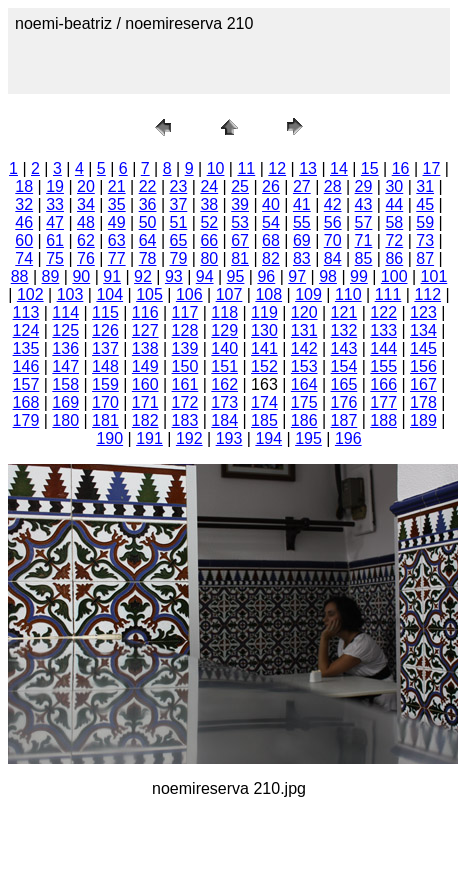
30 (394, 186)
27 (302, 186)
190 (109, 438)
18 (24, 186)
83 (302, 258)
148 (105, 366)
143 (344, 348)
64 (148, 240)
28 (333, 186)
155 (383, 366)
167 (423, 384)
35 (117, 204)
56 (333, 222)
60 (24, 240)
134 (423, 330)
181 (105, 420)
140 (224, 348)
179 (26, 420)
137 (105, 348)
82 (271, 258)
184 (224, 420)
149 (145, 366)
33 (55, 204)
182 (145, 420)
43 (364, 204)
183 (185, 420)
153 (304, 366)
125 (65, 330)
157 (26, 384)
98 (328, 276)
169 (65, 402)
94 (205, 276)
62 (86, 240)
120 (304, 312)
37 (179, 204)
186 (304, 420)
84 (333, 258)
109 (308, 294)
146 (26, 366)
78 (148, 258)
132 (344, 330)
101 (434, 276)
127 (145, 330)
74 (24, 258)
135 (26, 348)
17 (432, 168)
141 (264, 348)
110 (348, 294)
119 (264, 312)
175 (304, 402)
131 (304, 330)
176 (344, 402)
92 (143, 276)
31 (425, 186)
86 (394, 258)
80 (209, 258)
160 (145, 384)
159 (105, 384)
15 (370, 168)
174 (264, 402)
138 (145, 348)
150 (185, 366)
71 (364, 240)
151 (224, 366)
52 (209, 222)
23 (179, 186)
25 (240, 186)
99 (359, 276)
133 (383, 330)
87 (425, 258)
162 (224, 384)
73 (425, 240)
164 (304, 384)
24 (209, 186)
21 (117, 186)
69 (302, 240)
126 (105, 330)
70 (333, 240)
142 (304, 348)
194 (268, 438)
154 (344, 366)
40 (271, 204)
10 (216, 168)
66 (209, 240)
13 (308, 168)
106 (189, 294)
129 (224, 330)
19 (55, 186)
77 (117, 258)
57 (364, 222)
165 (344, 384)
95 (236, 276)
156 (423, 366)
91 (112, 276)
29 (364, 186)
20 (86, 186)
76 (86, 258)
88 (20, 276)
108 (268, 294)
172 (185, 402)
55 (302, 222)
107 (229, 294)
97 (297, 276)
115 (105, 312)
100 (394, 276)
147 (65, 366)
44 (394, 204)
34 (86, 204)
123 (423, 312)
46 (24, 222)
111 (388, 294)
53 (240, 222)
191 (149, 438)
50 (148, 222)
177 (383, 402)
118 (224, 312)
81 (240, 258)
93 (174, 276)
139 (185, 348)
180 (65, 420)
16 (401, 168)
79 (179, 258)
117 (185, 312)
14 (339, 168)
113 (26, 312)
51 (179, 222)
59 (425, 222)
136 (65, 348)
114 (65, 312)
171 (145, 402)
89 (51, 276)
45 (425, 204)
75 (55, 258)
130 (264, 330)
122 (383, 312)
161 (185, 384)
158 (65, 384)
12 (277, 168)
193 (229, 438)
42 (333, 204)
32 (24, 204)
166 (383, 384)
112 (427, 294)
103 (70, 294)
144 (383, 348)
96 (266, 276)
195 (308, 438)
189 (423, 420)
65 (179, 240)
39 (240, 204)
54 (271, 222)
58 (394, 222)
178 (423, 402)
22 (148, 186)
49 (117, 222)
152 (264, 366)
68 (271, 240)
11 (246, 168)
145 (423, 348)
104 (109, 294)
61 (55, 240)
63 (117, 240)
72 (394, 240)
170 (105, 402)
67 (240, 240)
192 (189, 438)
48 (86, 222)
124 (26, 330)
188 (383, 420)
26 (271, 186)
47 (55, 222)
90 (81, 276)
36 (148, 204)
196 (348, 438)
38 (209, 204)
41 (302, 204)
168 (26, 402)
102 (30, 294)
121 (344, 312)
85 (364, 258)
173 (224, 402)
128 (185, 330)
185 (264, 420)
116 (145, 312)
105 (149, 294)
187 (344, 420)
